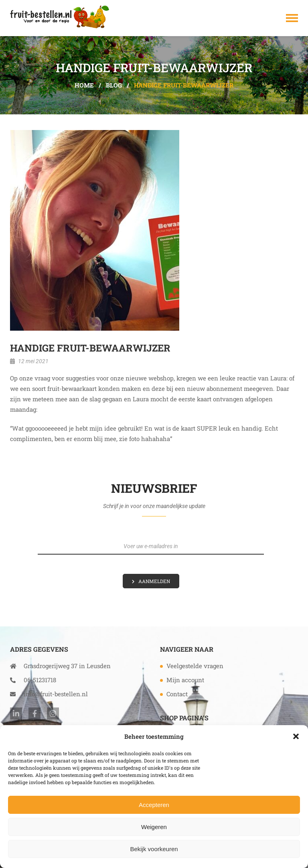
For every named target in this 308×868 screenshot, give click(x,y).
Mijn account (185, 680)
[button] (296, 736)
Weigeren (154, 827)
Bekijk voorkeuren (154, 849)
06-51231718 (33, 680)
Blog (114, 85)
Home (84, 85)
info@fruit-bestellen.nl (49, 694)
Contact (177, 694)
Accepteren (154, 805)
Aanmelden (154, 581)
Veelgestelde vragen (195, 666)
